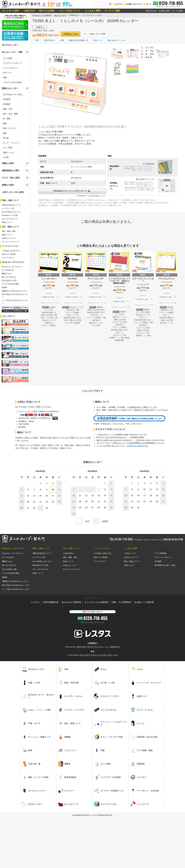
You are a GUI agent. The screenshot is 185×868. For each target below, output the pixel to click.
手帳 (5, 78)
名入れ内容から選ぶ (10, 280)
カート (147, 4)
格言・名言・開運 (10, 114)
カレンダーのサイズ (10, 219)
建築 (5, 133)
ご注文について (130, 553)
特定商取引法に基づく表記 (165, 565)
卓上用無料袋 (148, 164)
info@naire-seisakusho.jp (137, 446)
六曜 (62, 40)
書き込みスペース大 (117, 40)
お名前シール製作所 (144, 602)
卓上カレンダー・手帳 (12, 52)
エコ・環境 (8, 148)
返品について (7, 235)
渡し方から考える (9, 277)
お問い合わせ (151, 11)
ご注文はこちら (70, 34)
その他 (6, 157)
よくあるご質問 (92, 11)
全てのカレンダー (10, 45)
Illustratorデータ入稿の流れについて (92, 196)
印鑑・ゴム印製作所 (121, 602)
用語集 (4, 287)
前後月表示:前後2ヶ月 (78, 40)
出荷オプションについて (49, 303)
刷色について (51, 183)
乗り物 (6, 138)
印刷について (7, 222)
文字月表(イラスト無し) (13, 94)
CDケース (7, 73)
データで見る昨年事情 (10, 284)
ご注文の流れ (68, 553)
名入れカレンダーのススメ (12, 267)
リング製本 (8, 58)
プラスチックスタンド (12, 63)
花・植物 (7, 119)
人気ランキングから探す (13, 192)
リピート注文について (69, 11)
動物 (5, 123)
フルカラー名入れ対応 (12, 82)
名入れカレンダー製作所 (42, 15)
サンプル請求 (177, 11)
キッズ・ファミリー (11, 143)
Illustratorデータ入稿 (10, 215)
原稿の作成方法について (11, 205)
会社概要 (158, 561)
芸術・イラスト (9, 128)
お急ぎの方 (29, 11)
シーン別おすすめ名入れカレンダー (16, 589)
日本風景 (7, 99)
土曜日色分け (49, 40)
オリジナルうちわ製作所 (96, 602)
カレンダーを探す (11, 11)
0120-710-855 (171, 3)
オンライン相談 (112, 11)
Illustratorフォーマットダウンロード (70, 191)
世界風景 (7, 104)
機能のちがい (7, 274)
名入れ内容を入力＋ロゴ (11, 212)
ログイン (118, 4)
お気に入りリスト (133, 4)
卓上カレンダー (60, 15)
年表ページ (98, 40)
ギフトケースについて (10, 242)
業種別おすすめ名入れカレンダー (15, 291)
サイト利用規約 (161, 553)
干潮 (36, 40)
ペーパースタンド (10, 68)
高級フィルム (9, 153)
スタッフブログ (8, 258)
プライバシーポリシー (163, 557)
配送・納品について (132, 561)
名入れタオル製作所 (71, 602)
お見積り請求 (164, 11)
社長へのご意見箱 (9, 254)
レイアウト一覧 (8, 208)
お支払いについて (9, 238)
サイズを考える (8, 270)
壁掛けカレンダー (10, 88)
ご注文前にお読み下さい (11, 251)
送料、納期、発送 (9, 231)
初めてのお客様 (47, 11)
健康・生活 (8, 109)
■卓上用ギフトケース (145, 179)
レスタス (35, 602)
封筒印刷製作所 (51, 602)
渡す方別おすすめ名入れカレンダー (16, 585)
